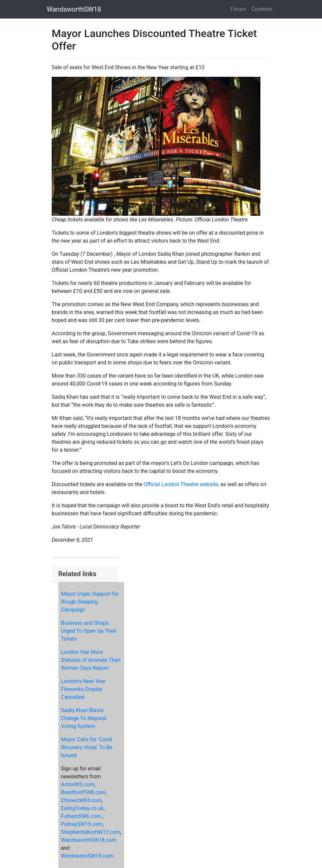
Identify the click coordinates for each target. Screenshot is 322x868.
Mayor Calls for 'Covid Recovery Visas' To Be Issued (87, 747)
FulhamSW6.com (81, 816)
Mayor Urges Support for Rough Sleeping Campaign (90, 602)
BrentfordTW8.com (83, 792)
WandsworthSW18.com (89, 840)
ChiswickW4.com (81, 800)
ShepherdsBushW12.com (91, 832)
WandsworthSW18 (74, 9)
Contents (262, 9)
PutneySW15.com (82, 824)
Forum (239, 9)
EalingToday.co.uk (82, 808)
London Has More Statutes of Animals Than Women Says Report (91, 660)
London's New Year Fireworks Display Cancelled (83, 689)
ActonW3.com (78, 784)
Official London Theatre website (181, 484)
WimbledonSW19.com (87, 856)
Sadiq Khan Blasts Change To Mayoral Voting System (84, 718)
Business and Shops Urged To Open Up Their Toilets (89, 631)
